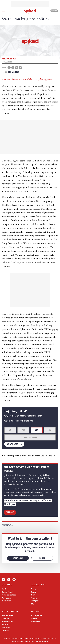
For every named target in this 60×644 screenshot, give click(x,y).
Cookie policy (6, 601)
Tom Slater (6, 619)
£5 (10, 430)
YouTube (14, 580)
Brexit (33, 595)
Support (10, 512)
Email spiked (35, 622)
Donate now (12, 444)
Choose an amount (30, 437)
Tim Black (5, 631)
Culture (33, 592)
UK (18, 72)
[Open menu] (3, 11)
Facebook (3, 580)
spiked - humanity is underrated (30, 11)
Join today (18, 558)
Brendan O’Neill (7, 616)
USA (32, 604)
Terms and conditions (9, 595)
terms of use (42, 638)
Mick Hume (6, 627)
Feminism (34, 598)
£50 (50, 430)
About (4, 589)
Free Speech (35, 601)
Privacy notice (7, 598)
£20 (37, 430)
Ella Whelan (6, 625)
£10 (23, 430)
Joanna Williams (8, 622)
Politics (12, 72)
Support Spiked (7, 592)
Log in (54, 11)
